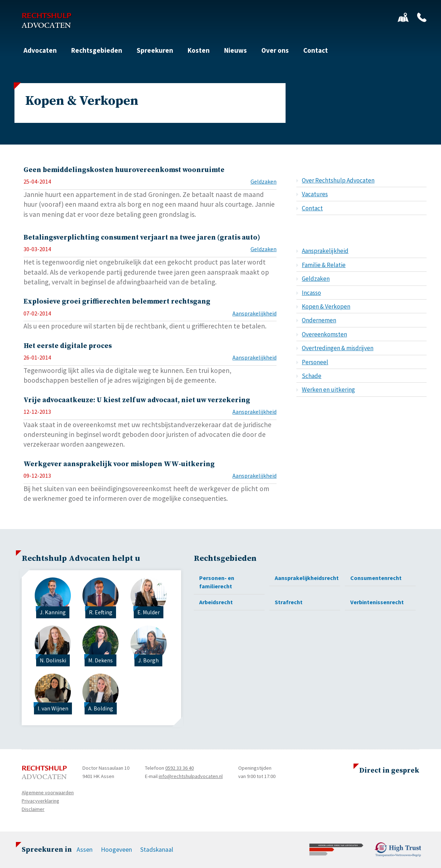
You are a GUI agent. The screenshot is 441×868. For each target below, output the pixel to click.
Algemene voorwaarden (48, 792)
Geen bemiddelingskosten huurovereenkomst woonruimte (124, 170)
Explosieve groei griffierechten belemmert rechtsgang (117, 301)
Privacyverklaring (40, 801)
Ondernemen (319, 320)
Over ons (275, 50)
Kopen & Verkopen (326, 306)
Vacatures (315, 194)
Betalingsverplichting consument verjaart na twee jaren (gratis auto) (142, 237)
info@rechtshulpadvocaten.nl (191, 776)
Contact (316, 50)
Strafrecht (289, 602)
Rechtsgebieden (97, 50)
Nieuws (236, 50)
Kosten (199, 50)
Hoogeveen (116, 850)
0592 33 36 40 (179, 768)
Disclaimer (33, 809)
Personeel (315, 362)
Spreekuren (155, 50)
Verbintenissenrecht (377, 602)
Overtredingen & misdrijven (338, 348)
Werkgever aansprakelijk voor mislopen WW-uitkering (119, 464)
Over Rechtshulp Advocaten (338, 180)
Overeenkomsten (324, 334)
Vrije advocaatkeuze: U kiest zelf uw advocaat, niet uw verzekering (137, 400)
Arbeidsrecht (216, 602)
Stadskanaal (157, 850)
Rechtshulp (46, 21)
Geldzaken (264, 181)
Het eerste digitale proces (68, 346)
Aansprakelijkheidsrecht (307, 578)
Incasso (311, 293)
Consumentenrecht (376, 578)
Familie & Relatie (324, 265)
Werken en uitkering (328, 390)
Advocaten (40, 50)
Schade (312, 376)
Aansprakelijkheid (254, 313)
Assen (85, 850)
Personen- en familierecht (217, 582)
